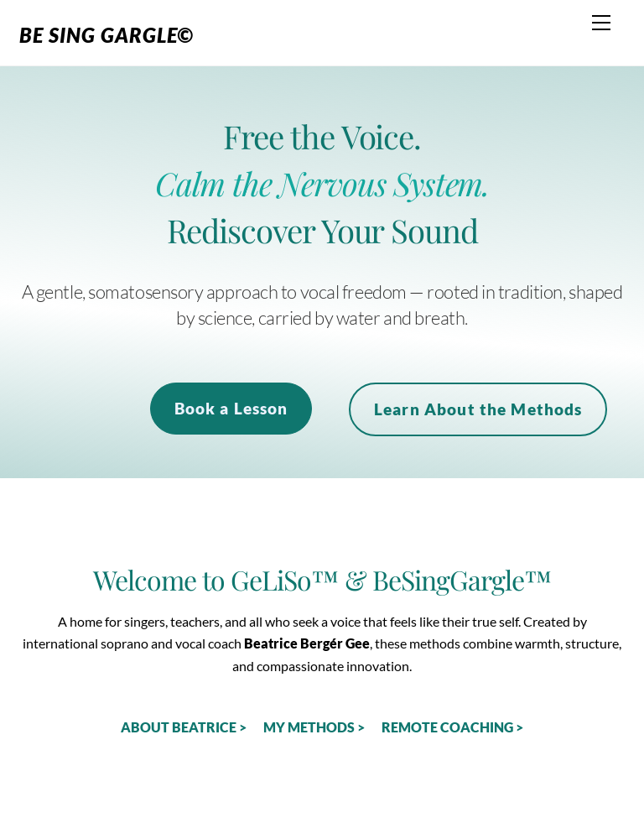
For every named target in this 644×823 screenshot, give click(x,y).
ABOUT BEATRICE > (184, 727)
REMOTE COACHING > (452, 727)
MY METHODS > (314, 727)
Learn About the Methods (478, 409)
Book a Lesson (231, 408)
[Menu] (601, 23)
